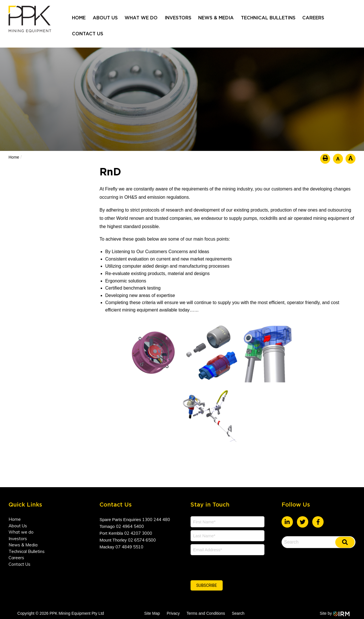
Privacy (173, 613)
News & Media (216, 18)
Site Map (152, 613)
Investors (178, 18)
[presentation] (225, 567)
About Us (105, 18)
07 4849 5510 (129, 547)
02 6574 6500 (142, 540)
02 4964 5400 (130, 526)
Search (238, 613)
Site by (335, 613)
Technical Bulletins (268, 18)
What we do (141, 18)
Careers (313, 18)
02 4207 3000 (138, 533)
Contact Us (88, 34)
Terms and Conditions (206, 613)
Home (79, 18)
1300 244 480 (156, 519)
